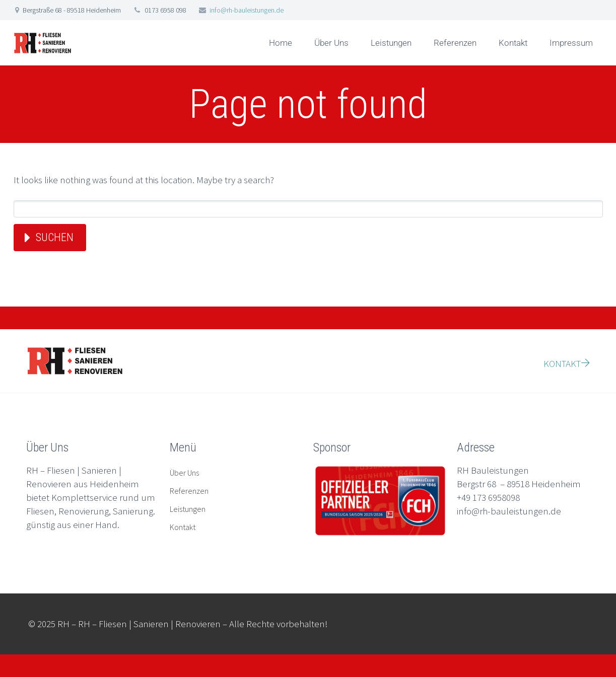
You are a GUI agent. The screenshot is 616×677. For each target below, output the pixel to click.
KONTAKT (567, 363)
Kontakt (513, 43)
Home (281, 43)
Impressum (571, 43)
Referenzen (455, 43)
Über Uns (331, 43)
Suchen (55, 237)
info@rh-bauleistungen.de (247, 10)
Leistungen (391, 43)
